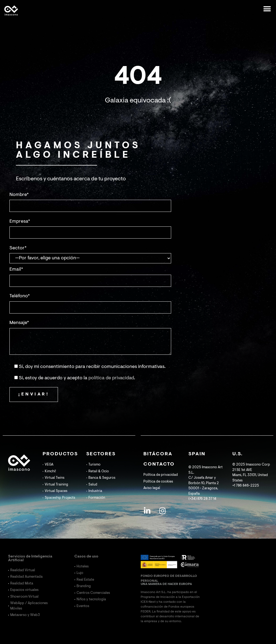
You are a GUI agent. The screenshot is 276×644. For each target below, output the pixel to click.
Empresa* (20, 222)
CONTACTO (159, 464)
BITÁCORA (158, 454)
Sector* (18, 248)
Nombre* (19, 195)
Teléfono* (20, 296)
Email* (16, 270)
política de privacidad (111, 378)
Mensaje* (19, 323)
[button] (267, 9)
